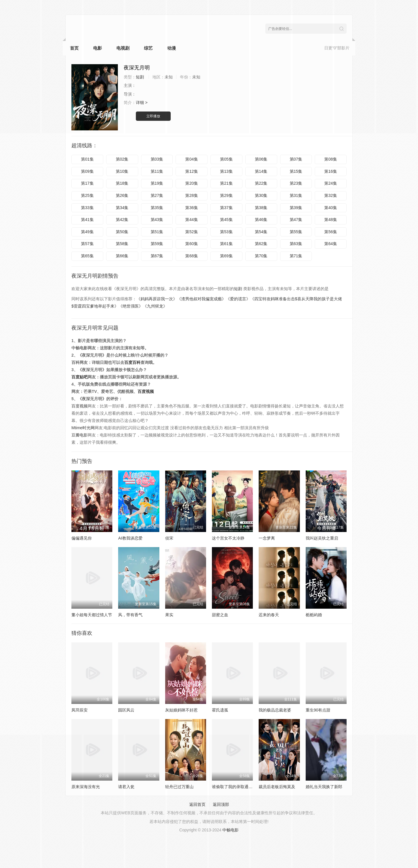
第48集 (331, 220)
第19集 (157, 183)
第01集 (87, 159)
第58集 (122, 244)
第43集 (157, 220)
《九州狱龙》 (155, 306)
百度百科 (132, 362)
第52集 (192, 232)
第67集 (157, 256)
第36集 (192, 208)
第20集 (192, 183)
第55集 (296, 232)
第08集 (331, 159)
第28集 (192, 195)
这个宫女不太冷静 (228, 538)
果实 (169, 615)
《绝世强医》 (131, 306)
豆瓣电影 (80, 435)
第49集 (87, 232)
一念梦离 (267, 538)
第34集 (122, 208)
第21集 (226, 183)
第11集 (157, 171)
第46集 (261, 220)
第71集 (296, 256)
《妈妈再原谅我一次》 (157, 299)
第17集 (87, 183)
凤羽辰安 (80, 710)
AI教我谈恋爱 (130, 538)
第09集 (87, 171)
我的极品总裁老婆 (275, 710)
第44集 (192, 220)
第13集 (226, 171)
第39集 (296, 208)
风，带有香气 (130, 615)
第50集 (122, 232)
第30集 (261, 195)
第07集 (296, 159)
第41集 (87, 220)
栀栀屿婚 (314, 615)
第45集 (226, 220)
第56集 (331, 232)
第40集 (331, 208)
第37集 (226, 208)
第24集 (331, 183)
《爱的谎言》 (238, 299)
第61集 (226, 244)
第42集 (122, 220)
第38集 (261, 208)
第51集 (157, 232)
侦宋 (169, 538)
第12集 (192, 171)
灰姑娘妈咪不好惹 (181, 710)
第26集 (122, 195)
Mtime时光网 (83, 428)
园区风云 (126, 710)
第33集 (87, 208)
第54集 (261, 232)
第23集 (296, 183)
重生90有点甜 (318, 710)
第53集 (226, 232)
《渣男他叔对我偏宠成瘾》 (201, 299)
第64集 (331, 244)
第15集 (296, 171)
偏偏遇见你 (82, 538)
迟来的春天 (269, 615)
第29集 (226, 195)
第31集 (296, 195)
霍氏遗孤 (220, 710)
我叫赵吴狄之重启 (322, 538)
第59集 (157, 244)
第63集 (296, 244)
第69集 (226, 256)
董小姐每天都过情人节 (92, 615)
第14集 (261, 171)
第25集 (87, 195)
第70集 (261, 256)
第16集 (331, 171)
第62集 (261, 244)
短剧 (238, 289)
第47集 (296, 220)
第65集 (87, 256)
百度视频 (146, 391)
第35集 (157, 208)
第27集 (157, 195)
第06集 (261, 159)
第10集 (122, 171)
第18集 (122, 183)
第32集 (331, 195)
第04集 (192, 159)
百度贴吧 (80, 377)
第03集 (157, 159)
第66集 (122, 256)
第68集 (192, 256)
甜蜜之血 (220, 615)
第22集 (261, 183)
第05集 (226, 159)
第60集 (192, 244)
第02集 (122, 159)
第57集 (87, 244)
